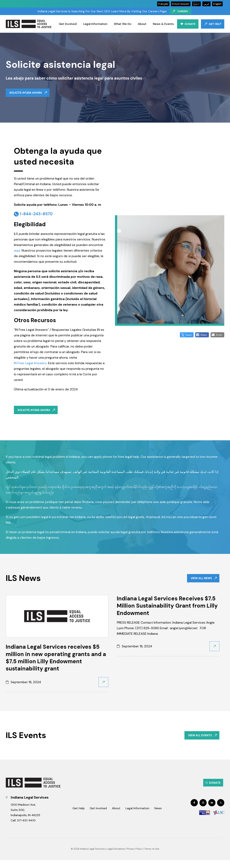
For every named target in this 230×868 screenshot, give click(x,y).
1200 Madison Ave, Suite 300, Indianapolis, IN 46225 (25, 818)
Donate (190, 24)
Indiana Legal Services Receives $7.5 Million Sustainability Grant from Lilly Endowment (167, 610)
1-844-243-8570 (36, 215)
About (142, 24)
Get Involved (68, 24)
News (158, 817)
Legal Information (95, 24)
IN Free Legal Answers (30, 365)
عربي (206, 4)
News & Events (163, 24)
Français (163, 4)
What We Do (123, 24)
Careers (183, 11)
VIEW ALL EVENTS (198, 740)
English (217, 4)
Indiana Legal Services (92, 857)
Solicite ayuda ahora (27, 93)
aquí (17, 252)
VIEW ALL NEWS (200, 582)
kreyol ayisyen (181, 4)
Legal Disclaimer (116, 857)
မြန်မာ (196, 4)
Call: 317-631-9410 (23, 828)
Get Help (215, 24)
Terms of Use (152, 857)
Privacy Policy (135, 857)
